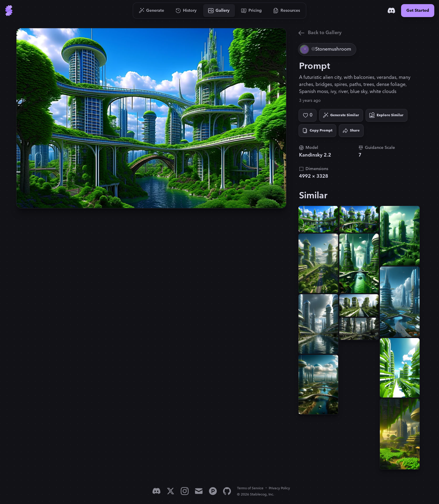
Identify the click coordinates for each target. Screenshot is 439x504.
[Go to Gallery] (219, 11)
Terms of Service (250, 488)
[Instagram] (185, 491)
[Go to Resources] (287, 11)
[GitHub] (227, 491)
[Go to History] (186, 11)
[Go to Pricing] (252, 11)
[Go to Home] (9, 11)
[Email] (199, 491)
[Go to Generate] (152, 11)
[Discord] (391, 11)
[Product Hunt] (213, 491)
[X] (171, 491)
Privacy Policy (279, 488)
